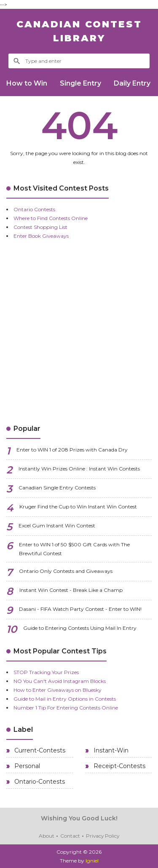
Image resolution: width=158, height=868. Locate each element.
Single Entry (80, 83)
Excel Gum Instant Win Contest (57, 525)
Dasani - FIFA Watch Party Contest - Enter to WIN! (80, 609)
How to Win (27, 83)
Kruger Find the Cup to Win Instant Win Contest (78, 507)
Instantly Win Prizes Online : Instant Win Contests (79, 469)
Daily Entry (132, 83)
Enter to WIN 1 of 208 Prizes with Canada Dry (72, 450)
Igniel (92, 861)
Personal (26, 766)
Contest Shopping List (40, 227)
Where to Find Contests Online (51, 218)
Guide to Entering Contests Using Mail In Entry (80, 628)
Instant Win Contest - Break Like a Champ (71, 590)
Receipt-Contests (119, 766)
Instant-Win (110, 750)
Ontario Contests (34, 209)
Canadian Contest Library (79, 31)
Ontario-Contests (39, 782)
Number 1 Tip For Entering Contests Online (66, 708)
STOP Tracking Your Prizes (46, 672)
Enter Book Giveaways (41, 236)
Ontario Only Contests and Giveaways (66, 571)
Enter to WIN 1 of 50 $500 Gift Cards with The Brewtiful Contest (74, 549)
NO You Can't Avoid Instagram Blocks (60, 681)
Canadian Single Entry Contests (57, 488)
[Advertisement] (79, 332)
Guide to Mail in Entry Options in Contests (65, 699)
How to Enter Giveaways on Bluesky (58, 690)
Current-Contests (39, 750)
